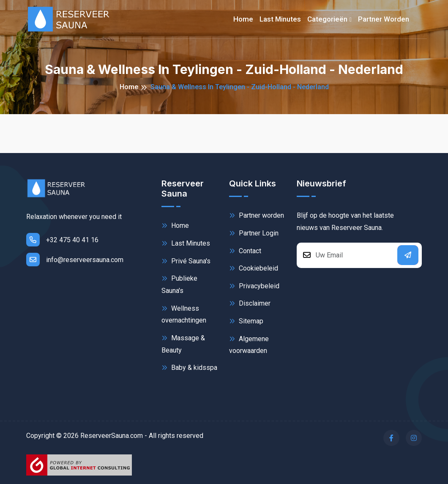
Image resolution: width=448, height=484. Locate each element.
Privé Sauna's (186, 261)
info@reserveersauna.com (75, 260)
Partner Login (254, 233)
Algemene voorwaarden (249, 344)
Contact (245, 251)
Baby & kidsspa (189, 368)
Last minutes (280, 19)
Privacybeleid (254, 286)
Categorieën (327, 19)
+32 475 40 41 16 (62, 240)
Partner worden (384, 19)
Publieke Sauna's (179, 284)
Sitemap (246, 321)
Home (243, 19)
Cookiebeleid (254, 268)
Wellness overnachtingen (184, 314)
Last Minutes (186, 243)
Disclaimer (250, 303)
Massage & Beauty (183, 343)
